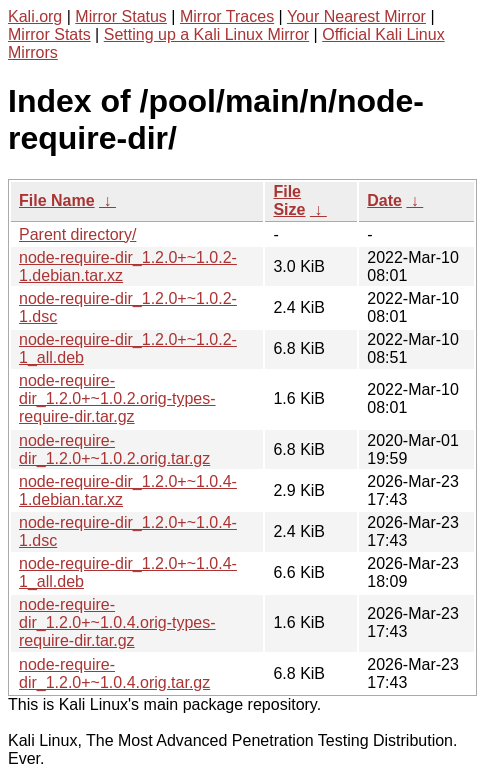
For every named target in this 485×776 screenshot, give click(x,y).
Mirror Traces (227, 16)
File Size (289, 200)
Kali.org (35, 16)
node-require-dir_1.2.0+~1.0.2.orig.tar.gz (114, 449)
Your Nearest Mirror (356, 16)
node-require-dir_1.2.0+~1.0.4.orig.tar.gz (114, 673)
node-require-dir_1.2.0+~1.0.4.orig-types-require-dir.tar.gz (117, 622)
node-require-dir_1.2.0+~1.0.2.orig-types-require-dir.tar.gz (117, 398)
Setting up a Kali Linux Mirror (206, 34)
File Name (57, 200)
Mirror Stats (49, 34)
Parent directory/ (77, 234)
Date (384, 200)
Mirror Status (121, 16)
